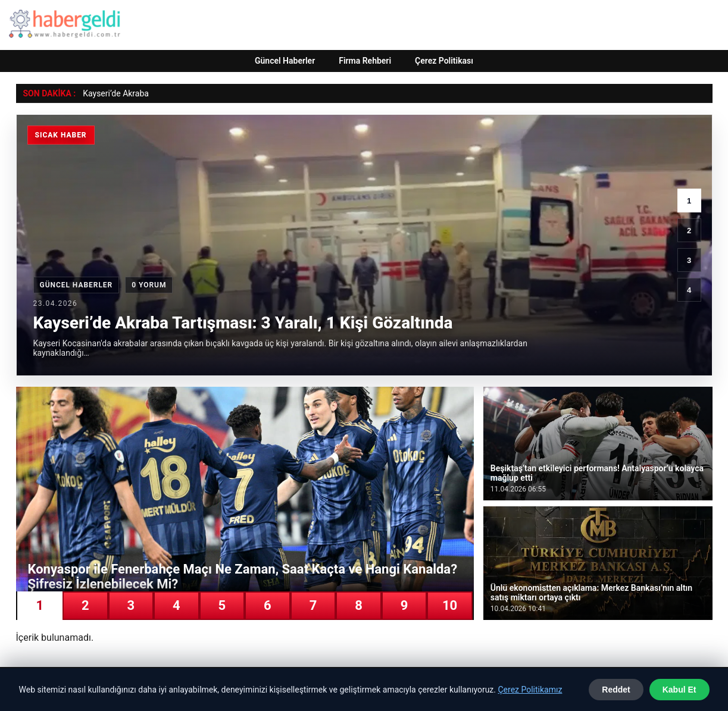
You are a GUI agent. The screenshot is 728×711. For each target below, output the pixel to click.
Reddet (616, 690)
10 (450, 605)
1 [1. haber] (689, 201)
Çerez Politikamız (530, 690)
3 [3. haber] (689, 260)
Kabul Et (679, 690)
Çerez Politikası (444, 61)
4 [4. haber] (689, 290)
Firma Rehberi (365, 61)
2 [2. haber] (689, 231)
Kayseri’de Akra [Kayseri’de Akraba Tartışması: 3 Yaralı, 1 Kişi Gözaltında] (111, 93)
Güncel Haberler (285, 61)
